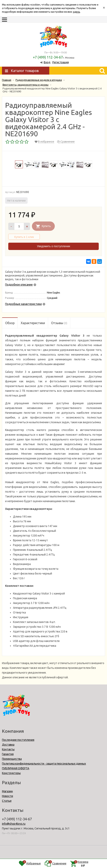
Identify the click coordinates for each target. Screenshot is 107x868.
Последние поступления (18, 740)
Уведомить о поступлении (53, 246)
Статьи (7, 801)
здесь (76, 12)
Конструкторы (11, 773)
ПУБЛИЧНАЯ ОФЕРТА (16, 768)
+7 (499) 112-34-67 (48, 57)
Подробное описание (19, 285)
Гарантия (8, 754)
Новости (7, 796)
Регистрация (61, 62)
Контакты (8, 749)
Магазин (7, 791)
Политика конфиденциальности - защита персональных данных (44, 764)
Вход (47, 62)
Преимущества (12, 759)
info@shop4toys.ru (14, 824)
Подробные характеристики (23, 304)
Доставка (8, 745)
